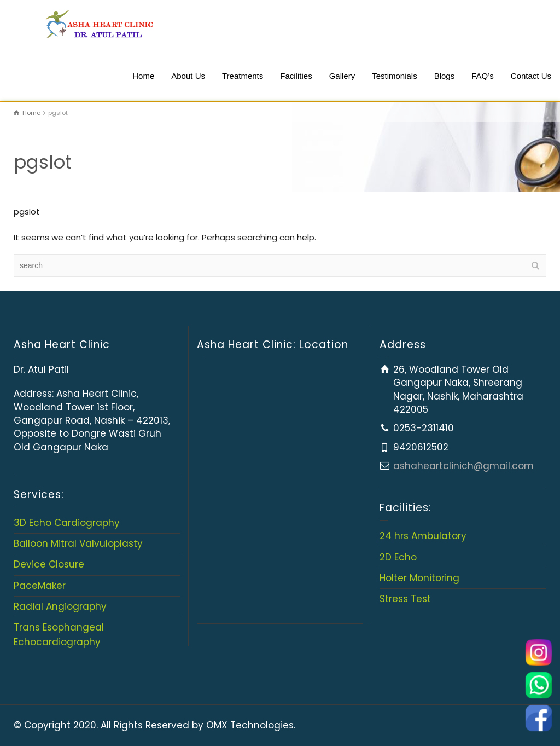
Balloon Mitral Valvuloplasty (78, 543)
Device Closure (49, 564)
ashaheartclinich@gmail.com (463, 466)
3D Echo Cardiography (67, 523)
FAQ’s (483, 76)
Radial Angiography (60, 606)
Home (143, 76)
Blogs (445, 76)
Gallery (342, 76)
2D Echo (398, 557)
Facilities (296, 76)
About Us (188, 76)
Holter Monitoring (419, 578)
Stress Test (405, 599)
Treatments (243, 76)
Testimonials (395, 76)
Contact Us (531, 76)
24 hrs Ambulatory (423, 536)
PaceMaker (40, 586)
